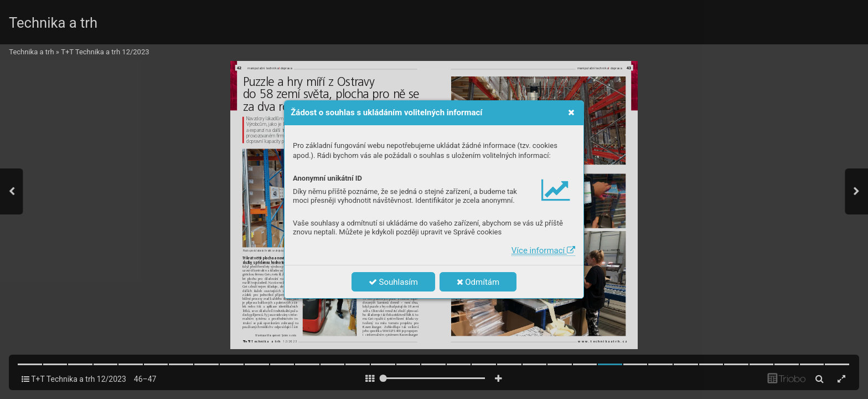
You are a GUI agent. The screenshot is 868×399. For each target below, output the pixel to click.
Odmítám (478, 282)
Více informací (543, 250)
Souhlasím (393, 282)
